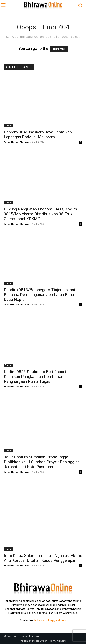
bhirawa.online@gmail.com (50, 620)
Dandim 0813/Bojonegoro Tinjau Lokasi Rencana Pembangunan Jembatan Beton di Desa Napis (42, 295)
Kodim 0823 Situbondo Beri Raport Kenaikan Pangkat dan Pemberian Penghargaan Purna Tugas (35, 377)
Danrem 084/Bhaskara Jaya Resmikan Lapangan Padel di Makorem (38, 134)
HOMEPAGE (59, 49)
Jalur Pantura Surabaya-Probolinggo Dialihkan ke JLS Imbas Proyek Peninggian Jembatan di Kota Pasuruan (42, 462)
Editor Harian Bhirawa (17, 142)
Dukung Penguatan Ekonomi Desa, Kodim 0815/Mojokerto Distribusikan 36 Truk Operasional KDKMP (40, 214)
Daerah (9, 126)
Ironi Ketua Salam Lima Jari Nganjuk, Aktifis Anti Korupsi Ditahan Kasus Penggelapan (43, 558)
